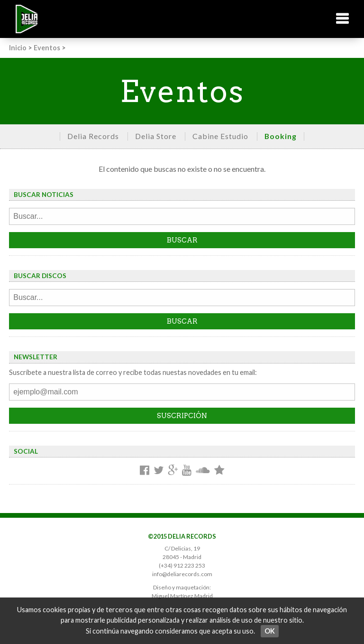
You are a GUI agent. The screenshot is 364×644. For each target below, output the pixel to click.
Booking (281, 136)
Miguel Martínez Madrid (182, 596)
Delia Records (93, 136)
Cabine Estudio (220, 136)
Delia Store (156, 136)
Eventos (47, 48)
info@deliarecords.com (182, 574)
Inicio (18, 48)
